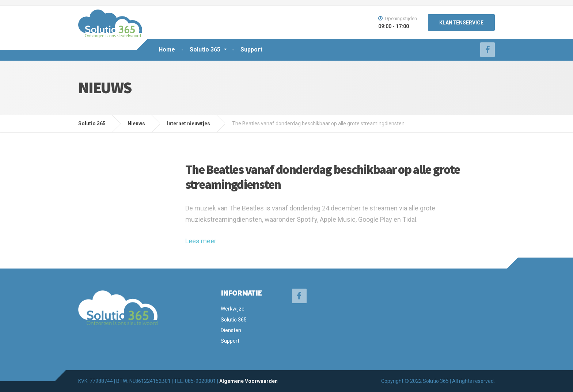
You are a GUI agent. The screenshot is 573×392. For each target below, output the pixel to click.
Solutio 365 (205, 50)
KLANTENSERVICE (461, 23)
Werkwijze (233, 309)
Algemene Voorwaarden (248, 381)
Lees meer (201, 241)
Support (251, 50)
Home (167, 50)
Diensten (231, 330)
